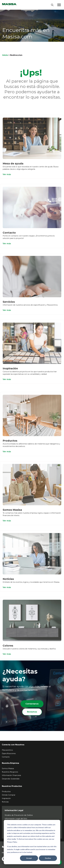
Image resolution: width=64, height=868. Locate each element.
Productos (10, 442)
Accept (29, 858)
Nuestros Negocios (10, 772)
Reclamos (32, 712)
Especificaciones (9, 753)
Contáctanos (32, 704)
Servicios (9, 303)
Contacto (9, 234)
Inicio (5, 55)
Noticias (8, 581)
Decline (48, 858)
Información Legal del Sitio (16, 819)
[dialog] (32, 842)
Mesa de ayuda (13, 165)
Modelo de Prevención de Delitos (19, 815)
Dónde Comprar (9, 795)
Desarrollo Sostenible (11, 779)
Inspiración (10, 370)
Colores (8, 647)
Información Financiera (11, 775)
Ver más (7, 176)
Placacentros (7, 750)
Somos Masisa (12, 511)
